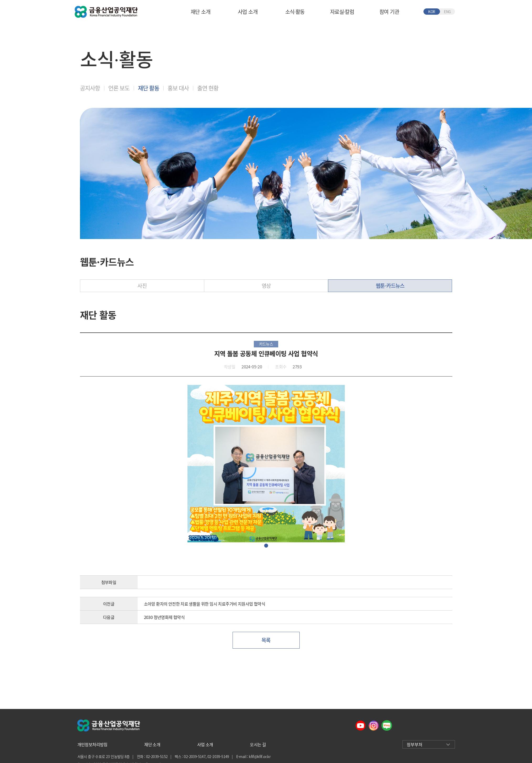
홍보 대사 (178, 88)
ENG (447, 12)
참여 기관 (389, 12)
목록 (266, 640)
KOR (432, 12)
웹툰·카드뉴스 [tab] (390, 286)
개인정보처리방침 (92, 744)
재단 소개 (200, 12)
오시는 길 (258, 744)
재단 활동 (149, 88)
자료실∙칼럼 (342, 12)
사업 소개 (248, 12)
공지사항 (90, 88)
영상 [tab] (266, 286)
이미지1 (266, 546)
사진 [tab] (142, 286)
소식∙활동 (295, 12)
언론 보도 (119, 88)
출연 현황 (208, 88)
